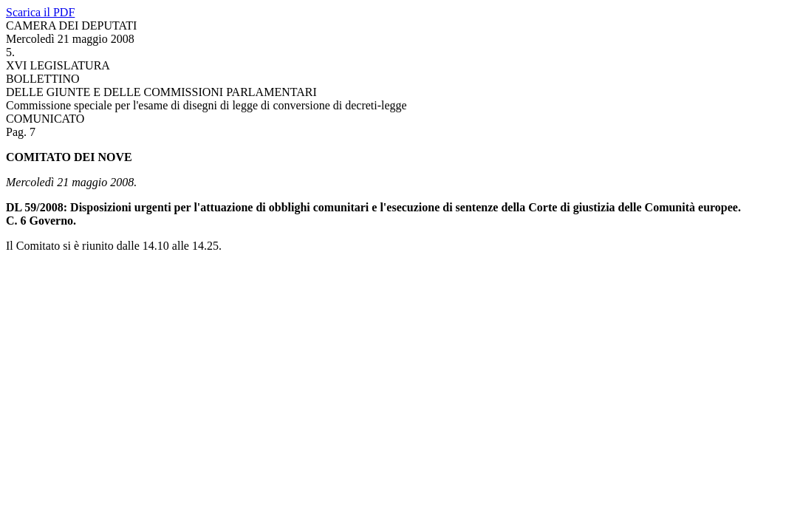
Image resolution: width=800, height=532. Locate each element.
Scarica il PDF (40, 12)
